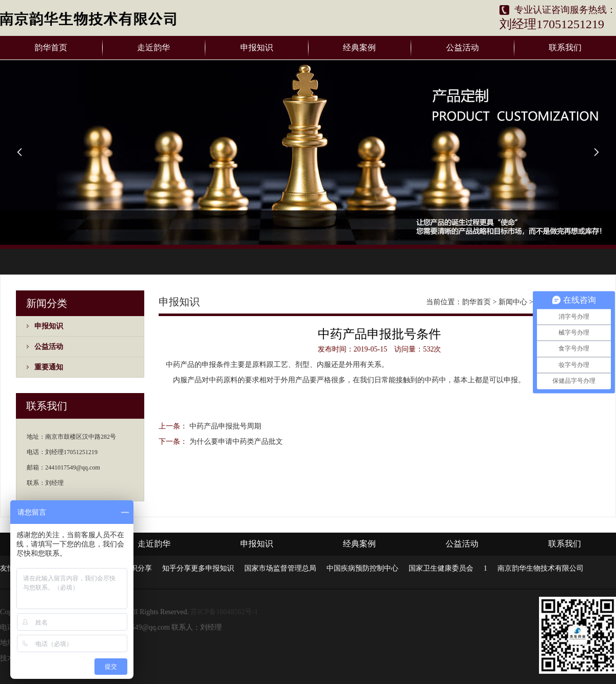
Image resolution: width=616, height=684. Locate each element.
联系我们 (565, 47)
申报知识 (257, 47)
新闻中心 (513, 302)
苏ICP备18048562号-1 (224, 612)
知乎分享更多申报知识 (198, 568)
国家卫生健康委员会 (441, 568)
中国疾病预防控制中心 (362, 568)
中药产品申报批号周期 (225, 426)
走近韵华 (153, 47)
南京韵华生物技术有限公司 (541, 568)
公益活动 (463, 47)
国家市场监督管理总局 (280, 568)
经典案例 (359, 47)
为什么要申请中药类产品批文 (236, 442)
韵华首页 (51, 47)
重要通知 (49, 367)
